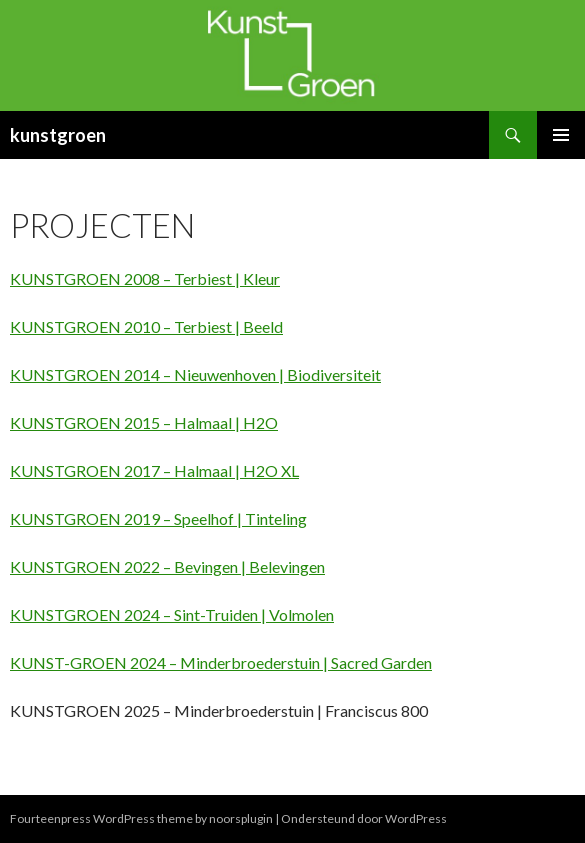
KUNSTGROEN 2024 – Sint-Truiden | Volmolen (172, 614)
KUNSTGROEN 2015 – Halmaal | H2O (144, 422)
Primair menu (561, 135)
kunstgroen (58, 135)
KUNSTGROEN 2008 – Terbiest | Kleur (145, 278)
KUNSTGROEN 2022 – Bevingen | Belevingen (167, 566)
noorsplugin (241, 818)
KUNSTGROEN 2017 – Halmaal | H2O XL (154, 470)
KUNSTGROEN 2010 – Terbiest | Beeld (146, 326)
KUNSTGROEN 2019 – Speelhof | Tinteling (158, 518)
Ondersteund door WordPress (364, 818)
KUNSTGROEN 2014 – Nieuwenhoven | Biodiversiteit (195, 374)
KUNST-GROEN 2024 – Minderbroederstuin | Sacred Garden (221, 662)
